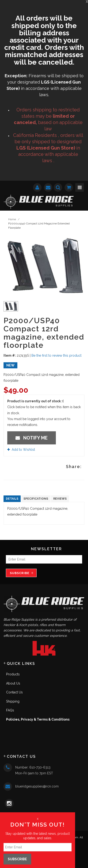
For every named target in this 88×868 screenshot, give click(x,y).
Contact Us (14, 692)
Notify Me (32, 438)
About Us (13, 683)
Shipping (13, 701)
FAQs (10, 710)
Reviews (60, 499)
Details (12, 499)
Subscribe (20, 573)
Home (12, 219)
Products (13, 674)
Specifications (36, 499)
